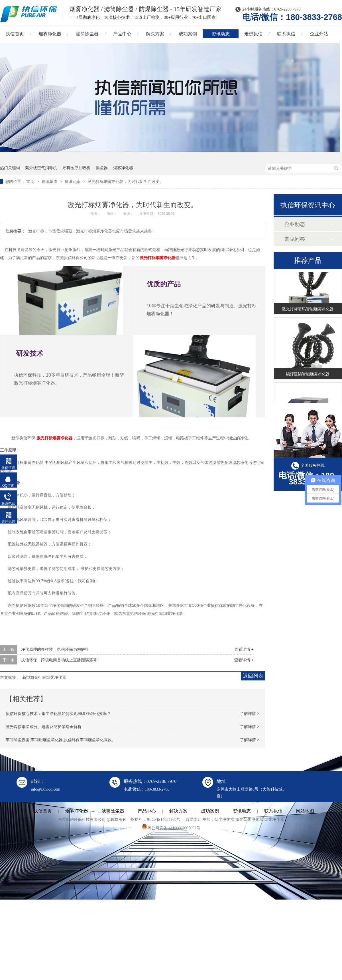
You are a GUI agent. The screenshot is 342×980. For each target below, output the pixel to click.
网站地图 (305, 811)
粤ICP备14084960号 (163, 820)
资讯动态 (221, 34)
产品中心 (122, 34)
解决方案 (155, 34)
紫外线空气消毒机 (41, 168)
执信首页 (43, 811)
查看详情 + (244, 649)
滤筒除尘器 (87, 34)
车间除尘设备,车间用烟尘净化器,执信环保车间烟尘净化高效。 (61, 740)
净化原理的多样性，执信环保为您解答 (55, 649)
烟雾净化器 (50, 34)
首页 (31, 181)
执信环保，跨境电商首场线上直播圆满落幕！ (61, 660)
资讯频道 (50, 181)
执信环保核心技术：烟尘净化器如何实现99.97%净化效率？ (58, 714)
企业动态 (295, 224)
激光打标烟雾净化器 (158, 258)
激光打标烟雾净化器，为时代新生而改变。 (126, 181)
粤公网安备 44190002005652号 (171, 828)
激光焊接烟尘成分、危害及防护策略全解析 (44, 727)
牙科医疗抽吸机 (76, 168)
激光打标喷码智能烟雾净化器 (308, 310)
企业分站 (319, 34)
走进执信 (253, 34)
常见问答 (295, 239)
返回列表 (253, 676)
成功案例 (188, 34)
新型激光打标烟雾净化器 (44, 677)
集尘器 (102, 168)
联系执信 (286, 34)
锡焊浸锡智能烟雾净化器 (308, 375)
